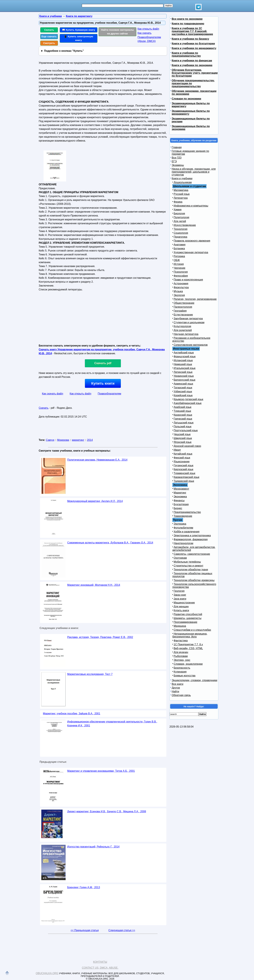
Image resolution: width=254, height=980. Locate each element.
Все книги (178, 684)
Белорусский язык (185, 380)
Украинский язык (184, 376)
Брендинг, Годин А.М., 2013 (84, 887)
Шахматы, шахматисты (188, 618)
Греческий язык (183, 419)
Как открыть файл (148, 29)
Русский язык (182, 194)
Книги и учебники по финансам (192, 61)
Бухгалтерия (181, 504)
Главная (177, 147)
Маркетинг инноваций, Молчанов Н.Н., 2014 (94, 585)
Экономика (180, 497)
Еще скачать (49, 36)
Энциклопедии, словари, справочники (194, 680)
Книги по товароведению (188, 24)
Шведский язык (183, 438)
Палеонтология (183, 307)
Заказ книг (180, 595)
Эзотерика (180, 524)
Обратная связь (181, 695)
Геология (179, 591)
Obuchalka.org (47, 973)
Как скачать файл (53, 394)
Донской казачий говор (187, 446)
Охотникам (180, 558)
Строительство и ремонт (188, 566)
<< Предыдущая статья (85, 930)
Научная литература (186, 334)
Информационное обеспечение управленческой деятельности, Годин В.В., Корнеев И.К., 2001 (112, 724)
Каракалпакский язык (186, 477)
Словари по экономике (186, 99)
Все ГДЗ (177, 158)
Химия (178, 210)
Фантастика (181, 641)
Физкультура (181, 287)
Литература (181, 198)
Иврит (177, 450)
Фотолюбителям (183, 528)
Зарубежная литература (188, 319)
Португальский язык (186, 430)
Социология (181, 233)
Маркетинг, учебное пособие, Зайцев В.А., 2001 (72, 714)
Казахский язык (183, 415)
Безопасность (182, 668)
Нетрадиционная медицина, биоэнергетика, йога (190, 635)
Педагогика (180, 237)
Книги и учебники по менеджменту (194, 48)
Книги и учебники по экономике (192, 65)
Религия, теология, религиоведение (195, 299)
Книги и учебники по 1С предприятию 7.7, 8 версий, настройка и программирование (192, 31)
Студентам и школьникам (189, 322)
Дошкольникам (183, 182)
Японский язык (183, 442)
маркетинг (78, 440)
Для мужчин (181, 652)
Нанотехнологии (183, 543)
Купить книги (103, 383)
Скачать (49, 30)
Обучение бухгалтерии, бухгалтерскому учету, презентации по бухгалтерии (195, 73)
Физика (178, 202)
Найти (175, 691)
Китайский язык (183, 454)
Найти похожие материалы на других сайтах (118, 32)
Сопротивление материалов (191, 345)
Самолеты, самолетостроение (192, 554)
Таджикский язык (184, 481)
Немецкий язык (183, 364)
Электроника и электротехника (192, 535)
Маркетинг (180, 493)
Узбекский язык (183, 391)
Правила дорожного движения (192, 241)
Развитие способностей (188, 614)
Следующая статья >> (122, 930)
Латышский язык (184, 423)
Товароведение (183, 516)
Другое (176, 688)
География (180, 311)
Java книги (180, 599)
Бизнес (178, 508)
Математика (181, 190)
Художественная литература (191, 252)
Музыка (178, 291)
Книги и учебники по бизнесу (190, 39)
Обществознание (184, 303)
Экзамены (178, 165)
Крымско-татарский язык (188, 399)
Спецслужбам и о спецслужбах (192, 630)
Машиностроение (184, 603)
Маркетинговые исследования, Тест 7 (90, 674)
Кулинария (180, 672)
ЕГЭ (174, 161)
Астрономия (181, 284)
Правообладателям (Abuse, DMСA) (149, 39)
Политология (181, 217)
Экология (179, 295)
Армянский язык (183, 384)
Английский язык (184, 353)
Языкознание (182, 462)
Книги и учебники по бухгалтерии (193, 44)
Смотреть (49, 43)
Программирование (185, 622)
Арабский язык (182, 407)
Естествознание (183, 315)
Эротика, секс (182, 660)
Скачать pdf (103, 363)
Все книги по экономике (187, 19)
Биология (179, 213)
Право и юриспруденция (188, 280)
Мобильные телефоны (187, 562)
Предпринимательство (187, 512)
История (179, 264)
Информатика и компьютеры (191, 206)
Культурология (182, 326)
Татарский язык (183, 388)
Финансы (179, 500)
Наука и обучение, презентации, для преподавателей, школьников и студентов (194, 172)
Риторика (179, 256)
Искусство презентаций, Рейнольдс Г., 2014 (93, 847)
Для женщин (181, 607)
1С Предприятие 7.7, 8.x (188, 644)
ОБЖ (177, 260)
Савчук (50, 440)
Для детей (180, 221)
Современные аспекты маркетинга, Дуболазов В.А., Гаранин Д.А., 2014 (110, 543)
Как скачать (144, 33)
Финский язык (182, 458)
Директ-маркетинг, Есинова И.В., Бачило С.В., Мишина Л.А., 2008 (107, 811)
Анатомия (180, 245)
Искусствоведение (185, 225)
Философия (181, 276)
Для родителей (183, 330)
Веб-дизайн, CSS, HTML (188, 648)
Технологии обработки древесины (194, 580)
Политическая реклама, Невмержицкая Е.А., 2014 (97, 460)
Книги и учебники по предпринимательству (186, 54)
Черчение (179, 268)
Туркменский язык (184, 473)
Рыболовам (181, 656)
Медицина (180, 626)
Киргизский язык (183, 469)
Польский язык (183, 427)
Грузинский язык (183, 465)
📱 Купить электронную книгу (79, 38)
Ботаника (179, 248)
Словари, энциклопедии (188, 664)
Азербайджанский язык (188, 403)
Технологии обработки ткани (191, 570)
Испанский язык (183, 360)
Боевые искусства (185, 676)
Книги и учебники (182, 178)
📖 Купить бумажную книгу (79, 30)
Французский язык (185, 356)
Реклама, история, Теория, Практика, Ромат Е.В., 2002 (100, 637)
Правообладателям (109, 394)
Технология (181, 229)
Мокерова (63, 440)
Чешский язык (182, 434)
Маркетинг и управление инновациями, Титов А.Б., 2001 (101, 771)
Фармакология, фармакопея (191, 539)
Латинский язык (183, 372)
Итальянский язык (185, 368)
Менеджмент (181, 489)
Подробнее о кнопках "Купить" (64, 51)
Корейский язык (183, 395)
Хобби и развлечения (187, 532)
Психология (181, 272)
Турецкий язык (182, 411)
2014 (90, 440)
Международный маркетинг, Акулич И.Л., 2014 (95, 501)
